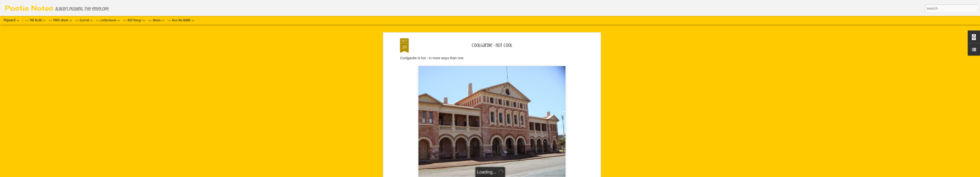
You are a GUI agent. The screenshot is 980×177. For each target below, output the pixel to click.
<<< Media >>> (156, 20)
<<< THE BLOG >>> (35, 20)
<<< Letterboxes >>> (108, 20)
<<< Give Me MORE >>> (181, 20)
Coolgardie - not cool (492, 45)
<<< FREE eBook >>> (60, 20)
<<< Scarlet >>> (84, 20)
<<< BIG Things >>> (134, 20)
